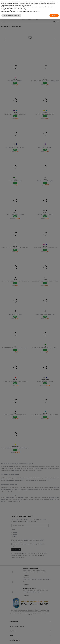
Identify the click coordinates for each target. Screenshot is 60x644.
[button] (58, 3)
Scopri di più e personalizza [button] (11, 15)
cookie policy (28, 5)
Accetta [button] (54, 15)
